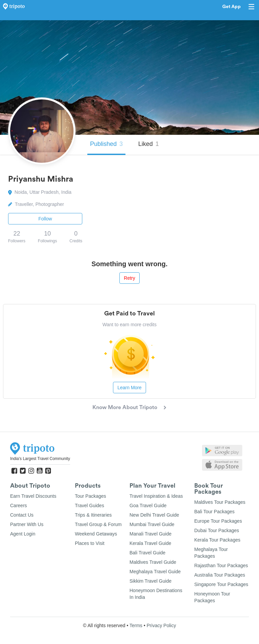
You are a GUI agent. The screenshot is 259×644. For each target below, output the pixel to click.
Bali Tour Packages (214, 512)
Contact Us (22, 515)
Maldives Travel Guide (153, 562)
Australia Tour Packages (220, 575)
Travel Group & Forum (98, 524)
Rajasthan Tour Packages (221, 565)
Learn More (129, 388)
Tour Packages (91, 496)
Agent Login (23, 534)
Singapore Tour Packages (221, 584)
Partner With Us (27, 524)
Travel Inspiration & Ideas (156, 496)
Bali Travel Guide (148, 553)
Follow (45, 219)
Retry (129, 278)
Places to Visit (90, 543)
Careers (19, 505)
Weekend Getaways (96, 534)
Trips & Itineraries (93, 515)
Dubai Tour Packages (217, 530)
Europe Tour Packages (218, 521)
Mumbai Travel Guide (152, 524)
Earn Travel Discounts (33, 496)
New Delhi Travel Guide (154, 515)
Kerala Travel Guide (150, 543)
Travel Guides (90, 505)
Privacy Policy (161, 625)
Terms (136, 625)
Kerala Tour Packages (217, 540)
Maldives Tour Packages (220, 502)
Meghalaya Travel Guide (155, 572)
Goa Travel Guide (148, 505)
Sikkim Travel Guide (150, 581)
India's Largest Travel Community (40, 459)
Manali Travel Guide (151, 534)
